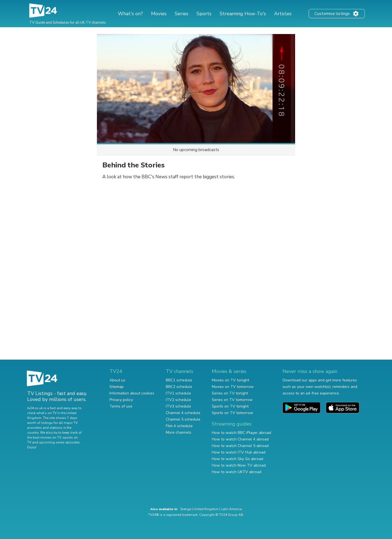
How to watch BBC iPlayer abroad (241, 433)
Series (182, 14)
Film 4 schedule (179, 426)
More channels (179, 432)
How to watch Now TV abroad (239, 465)
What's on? (130, 14)
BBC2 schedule (179, 387)
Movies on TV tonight (230, 380)
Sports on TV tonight (230, 406)
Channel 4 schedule (183, 413)
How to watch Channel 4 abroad (240, 439)
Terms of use (121, 406)
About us (117, 380)
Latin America (231, 509)
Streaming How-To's (243, 14)
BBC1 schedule (179, 380)
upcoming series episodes (59, 442)
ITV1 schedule (178, 393)
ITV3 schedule (178, 406)
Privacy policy (121, 400)
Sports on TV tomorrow (232, 413)
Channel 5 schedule (183, 419)
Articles (283, 14)
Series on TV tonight (230, 393)
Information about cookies (132, 393)
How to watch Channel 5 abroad (240, 446)
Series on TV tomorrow (232, 400)
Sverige (186, 509)
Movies (159, 14)
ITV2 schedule (178, 400)
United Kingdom (206, 509)
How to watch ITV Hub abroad (239, 452)
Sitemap (117, 387)
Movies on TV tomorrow (233, 387)
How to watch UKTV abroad (237, 472)
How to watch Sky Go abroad (238, 459)
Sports (204, 14)
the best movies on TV (44, 437)
